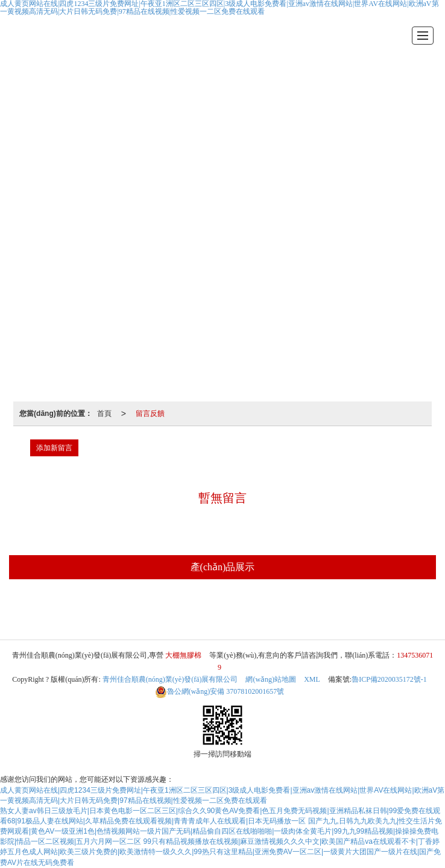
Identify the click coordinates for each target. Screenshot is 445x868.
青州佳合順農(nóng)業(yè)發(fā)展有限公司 (170, 679)
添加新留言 (54, 448)
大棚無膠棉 (219, 611)
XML (312, 679)
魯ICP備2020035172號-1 (389, 679)
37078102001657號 (220, 691)
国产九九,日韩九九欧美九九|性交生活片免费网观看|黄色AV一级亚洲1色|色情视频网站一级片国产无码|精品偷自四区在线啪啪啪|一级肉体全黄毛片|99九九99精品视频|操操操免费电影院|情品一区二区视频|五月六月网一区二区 (221, 831)
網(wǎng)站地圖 (271, 679)
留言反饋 (150, 414)
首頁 (104, 414)
